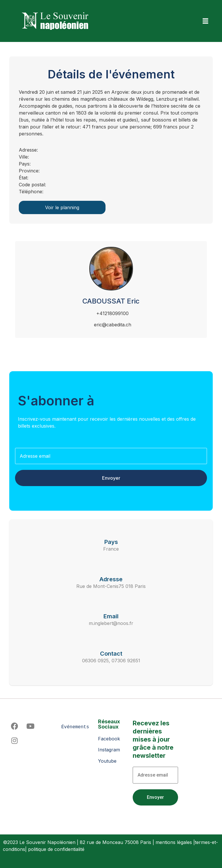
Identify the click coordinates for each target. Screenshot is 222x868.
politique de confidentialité (56, 849)
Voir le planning (62, 207)
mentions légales (174, 842)
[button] (206, 21)
